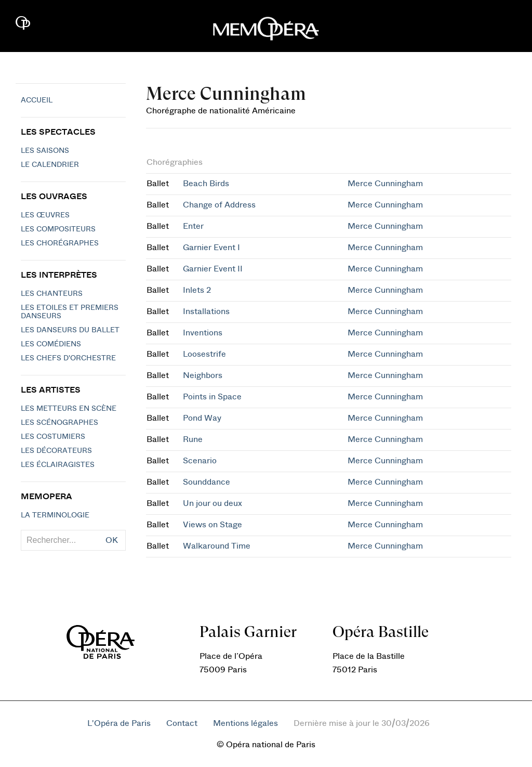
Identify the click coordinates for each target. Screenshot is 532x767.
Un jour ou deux (212, 503)
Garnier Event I (211, 248)
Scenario (200, 461)
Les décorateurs (56, 451)
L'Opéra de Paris (119, 723)
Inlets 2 (197, 290)
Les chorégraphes (60, 243)
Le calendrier (50, 165)
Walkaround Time (217, 546)
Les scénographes (59, 423)
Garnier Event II (213, 269)
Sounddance (207, 482)
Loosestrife (204, 354)
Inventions (203, 333)
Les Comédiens (51, 344)
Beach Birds (206, 184)
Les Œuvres (45, 215)
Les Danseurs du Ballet (70, 330)
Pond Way (202, 418)
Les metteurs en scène (69, 409)
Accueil (37, 100)
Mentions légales (245, 723)
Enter (193, 226)
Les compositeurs (58, 229)
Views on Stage (212, 525)
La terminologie (55, 515)
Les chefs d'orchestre (68, 358)
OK (112, 540)
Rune (193, 439)
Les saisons (45, 151)
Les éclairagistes (58, 465)
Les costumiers (53, 437)
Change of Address (219, 205)
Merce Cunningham (385, 184)
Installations (206, 311)
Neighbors (203, 375)
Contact (182, 723)
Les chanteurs (52, 294)
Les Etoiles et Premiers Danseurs (70, 312)
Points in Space (212, 397)
